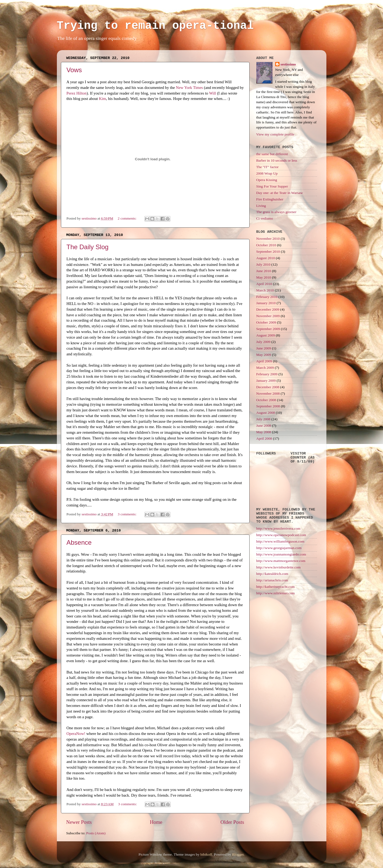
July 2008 (263, 419)
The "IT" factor (268, 167)
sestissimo (288, 64)
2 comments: (128, 218)
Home (156, 822)
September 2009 (268, 329)
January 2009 (266, 381)
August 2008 (266, 413)
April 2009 (264, 361)
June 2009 (264, 348)
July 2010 (263, 264)
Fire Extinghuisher (270, 199)
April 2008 (264, 438)
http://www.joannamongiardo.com (281, 554)
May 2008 (264, 432)
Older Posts (232, 822)
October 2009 (266, 322)
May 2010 (264, 277)
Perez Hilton (77, 93)
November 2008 (268, 393)
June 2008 (264, 426)
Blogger (238, 854)
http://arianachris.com (272, 580)
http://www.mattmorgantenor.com (281, 561)
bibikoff (206, 854)
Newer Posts (79, 822)
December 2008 (268, 387)
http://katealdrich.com (272, 574)
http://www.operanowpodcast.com (281, 535)
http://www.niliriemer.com (276, 593)
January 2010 (266, 303)
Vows (74, 70)
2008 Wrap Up (267, 173)
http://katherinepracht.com (276, 587)
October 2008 (266, 400)
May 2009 (264, 355)
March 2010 (265, 290)
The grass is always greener (276, 212)
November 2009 (268, 316)
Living (261, 206)
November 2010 (268, 239)
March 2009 (265, 368)
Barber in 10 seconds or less (277, 160)
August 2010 (266, 258)
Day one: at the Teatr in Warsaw (280, 193)
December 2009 (268, 309)
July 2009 (263, 342)
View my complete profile (275, 134)
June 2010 (264, 271)
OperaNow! (76, 734)
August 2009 (266, 335)
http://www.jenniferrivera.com (278, 528)
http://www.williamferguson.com (280, 541)
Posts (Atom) (96, 833)
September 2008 (268, 406)
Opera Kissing (267, 180)
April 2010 (264, 284)
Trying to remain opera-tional (155, 26)
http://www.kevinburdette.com (279, 567)
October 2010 (266, 245)
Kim (102, 99)
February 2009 (267, 374)
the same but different (272, 154)
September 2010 (268, 251)
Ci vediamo (265, 218)
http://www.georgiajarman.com (279, 548)
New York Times (189, 88)
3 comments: (128, 514)
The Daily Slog (88, 247)
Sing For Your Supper (272, 186)
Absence (79, 542)
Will (213, 93)
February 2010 (267, 297)
